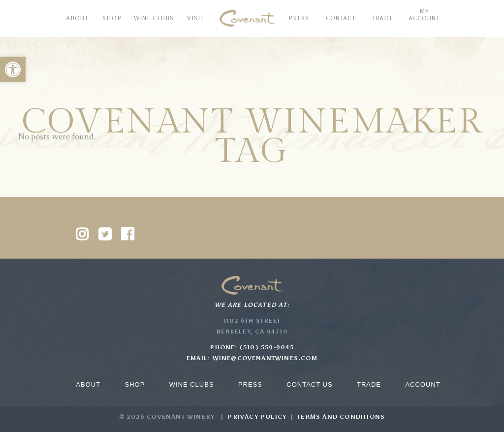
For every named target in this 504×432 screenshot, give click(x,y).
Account (423, 384)
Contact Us (309, 384)
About (88, 384)
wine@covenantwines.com (265, 358)
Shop (135, 384)
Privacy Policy (257, 417)
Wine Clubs (192, 384)
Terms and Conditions (341, 417)
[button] (13, 69)
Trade (369, 384)
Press (250, 384)
